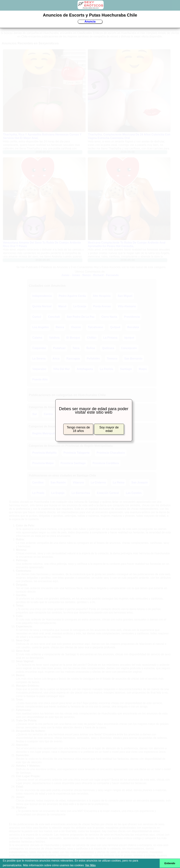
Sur (35, 414)
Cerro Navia (109, 317)
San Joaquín (140, 482)
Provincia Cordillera (106, 463)
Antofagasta (85, 369)
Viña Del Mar (62, 369)
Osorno (76, 327)
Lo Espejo (58, 493)
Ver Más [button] (90, 865)
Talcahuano (95, 327)
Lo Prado (38, 493)
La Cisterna (98, 482)
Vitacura (78, 482)
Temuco (112, 359)
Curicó (37, 317)
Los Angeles (41, 327)
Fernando (112, 275)
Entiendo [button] (170, 863)
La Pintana (110, 338)
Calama (37, 338)
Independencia (42, 296)
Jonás (65, 275)
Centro (48, 414)
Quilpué (115, 327)
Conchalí (54, 317)
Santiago (126, 369)
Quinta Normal (42, 306)
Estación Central (108, 493)
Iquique (129, 338)
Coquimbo (39, 348)
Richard (98, 275)
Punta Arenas (102, 306)
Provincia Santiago (73, 463)
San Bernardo (133, 359)
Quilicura (108, 348)
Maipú (143, 369)
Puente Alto (40, 379)
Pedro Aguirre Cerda (72, 296)
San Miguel (125, 296)
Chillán (92, 338)
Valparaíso (39, 369)
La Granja (80, 306)
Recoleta (133, 327)
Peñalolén (93, 359)
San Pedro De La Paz (81, 317)
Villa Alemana (127, 306)
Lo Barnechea (81, 493)
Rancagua (73, 359)
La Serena (39, 359)
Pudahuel (59, 348)
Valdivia (54, 338)
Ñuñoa (91, 348)
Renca (60, 327)
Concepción (129, 348)
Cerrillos (38, 482)
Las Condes (134, 493)
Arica (56, 359)
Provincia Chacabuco (111, 453)
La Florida (106, 369)
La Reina (119, 482)
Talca (76, 348)
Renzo (87, 275)
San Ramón (58, 482)
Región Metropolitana (47, 433)
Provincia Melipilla (45, 453)
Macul (62, 306)
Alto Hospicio (102, 296)
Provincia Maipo (43, 463)
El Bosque (73, 338)
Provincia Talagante (77, 453)
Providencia (132, 317)
